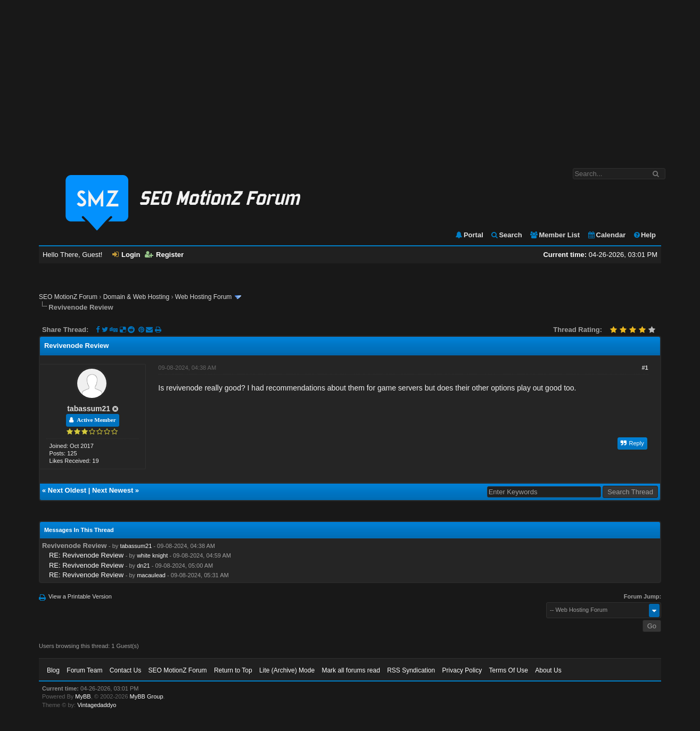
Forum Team (84, 670)
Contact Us (125, 670)
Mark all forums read (351, 670)
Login (126, 255)
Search (506, 235)
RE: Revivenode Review (86, 555)
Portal (469, 235)
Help (644, 235)
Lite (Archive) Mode (287, 670)
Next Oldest (67, 490)
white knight (152, 555)
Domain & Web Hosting (137, 297)
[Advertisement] (350, 79)
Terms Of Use (509, 670)
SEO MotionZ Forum (68, 297)
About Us (548, 670)
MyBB (83, 696)
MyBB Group (147, 696)
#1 (645, 368)
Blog (53, 670)
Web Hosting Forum (203, 297)
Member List (554, 235)
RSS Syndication (411, 670)
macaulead (151, 575)
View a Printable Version (80, 596)
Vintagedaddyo (97, 705)
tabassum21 (89, 409)
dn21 (143, 566)
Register (164, 255)
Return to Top (233, 670)
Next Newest (113, 490)
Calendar (607, 235)
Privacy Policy (462, 670)
